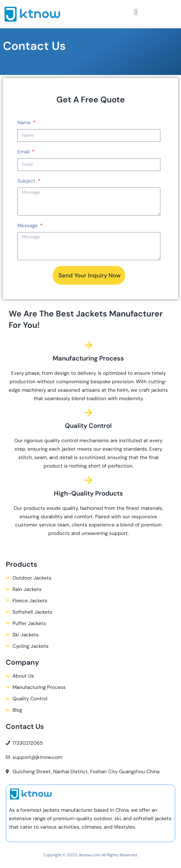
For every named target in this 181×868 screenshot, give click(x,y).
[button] (136, 12)
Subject (27, 181)
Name (25, 123)
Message (28, 225)
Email (24, 152)
